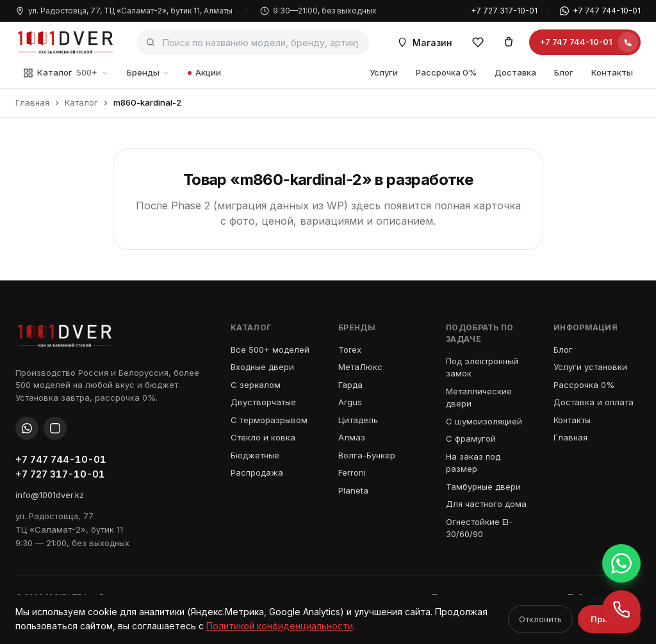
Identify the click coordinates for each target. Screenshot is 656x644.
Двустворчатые (263, 402)
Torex (350, 350)
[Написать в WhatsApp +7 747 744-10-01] (621, 563)
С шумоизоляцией (484, 421)
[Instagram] (55, 428)
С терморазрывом (269, 420)
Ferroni (352, 472)
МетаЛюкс (360, 367)
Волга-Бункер (367, 455)
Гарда (350, 385)
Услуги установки (590, 367)
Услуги (384, 72)
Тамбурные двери (483, 487)
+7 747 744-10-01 (600, 11)
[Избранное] (478, 42)
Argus (350, 402)
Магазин (425, 43)
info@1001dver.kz (50, 495)
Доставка (515, 72)
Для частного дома (486, 504)
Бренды (148, 72)
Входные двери (262, 367)
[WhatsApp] (27, 428)
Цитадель (358, 420)
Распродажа (257, 472)
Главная (32, 102)
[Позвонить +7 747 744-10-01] (621, 609)
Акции (204, 72)
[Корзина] (509, 42)
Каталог (66, 73)
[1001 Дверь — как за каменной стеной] (66, 42)
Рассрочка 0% (446, 72)
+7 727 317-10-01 (504, 11)
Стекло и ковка (263, 437)
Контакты (612, 72)
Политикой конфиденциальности (280, 626)
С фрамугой (471, 439)
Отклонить (540, 619)
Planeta (353, 490)
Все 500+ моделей (270, 350)
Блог (564, 72)
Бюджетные (255, 455)
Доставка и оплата (594, 402)
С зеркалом (256, 385)
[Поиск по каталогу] (253, 42)
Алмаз (352, 437)
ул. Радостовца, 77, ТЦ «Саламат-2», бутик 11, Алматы (124, 11)
